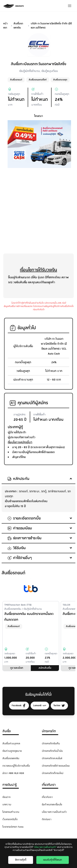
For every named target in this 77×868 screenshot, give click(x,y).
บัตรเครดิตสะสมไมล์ (52, 758)
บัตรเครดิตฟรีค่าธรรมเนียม (56, 766)
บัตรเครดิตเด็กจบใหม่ (53, 773)
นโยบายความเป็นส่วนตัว (54, 812)
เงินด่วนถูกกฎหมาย (12, 751)
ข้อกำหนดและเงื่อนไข (52, 805)
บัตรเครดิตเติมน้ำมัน (52, 751)
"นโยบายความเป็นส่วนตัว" (45, 847)
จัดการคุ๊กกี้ (21, 860)
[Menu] (70, 6)
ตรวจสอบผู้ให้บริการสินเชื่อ (16, 766)
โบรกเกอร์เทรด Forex (13, 827)
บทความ (7, 805)
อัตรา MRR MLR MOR (13, 773)
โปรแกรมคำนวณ (11, 812)
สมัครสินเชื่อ (45, 668)
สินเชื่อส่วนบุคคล (11, 744)
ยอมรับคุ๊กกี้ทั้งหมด (53, 860)
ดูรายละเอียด (17, 668)
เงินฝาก (6, 797)
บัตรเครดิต (49, 731)
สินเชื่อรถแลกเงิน (11, 758)
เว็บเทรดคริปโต (10, 819)
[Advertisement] (38, 210)
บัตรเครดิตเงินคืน (51, 744)
